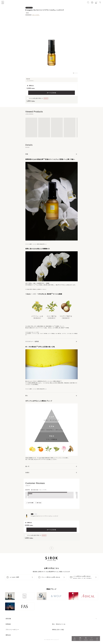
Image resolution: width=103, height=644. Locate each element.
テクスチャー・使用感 (32, 341)
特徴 (27, 154)
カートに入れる (51, 93)
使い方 (27, 466)
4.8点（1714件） (36, 15)
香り (27, 396)
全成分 (27, 473)
